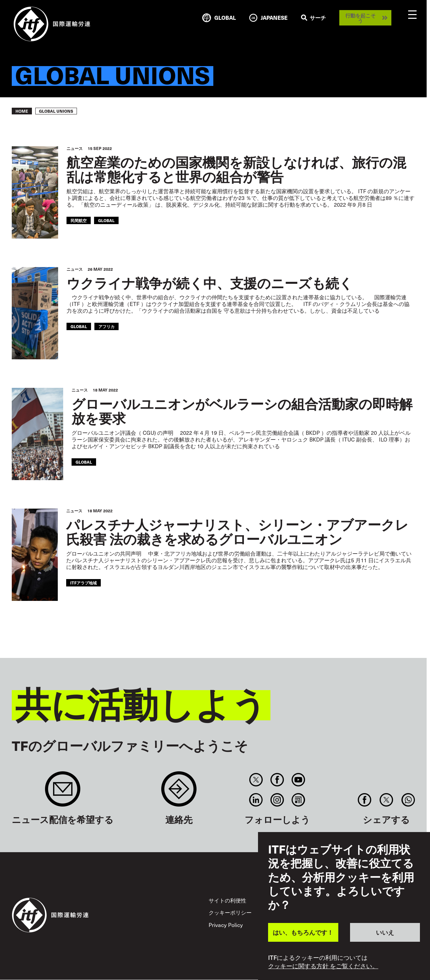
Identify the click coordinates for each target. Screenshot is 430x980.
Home (22, 111)
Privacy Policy (226, 925)
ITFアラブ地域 (83, 583)
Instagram (277, 800)
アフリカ (106, 326)
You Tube (298, 780)
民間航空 (79, 220)
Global (106, 220)
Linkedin (256, 800)
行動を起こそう (360, 18)
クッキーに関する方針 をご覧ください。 (323, 966)
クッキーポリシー (230, 912)
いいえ (385, 932)
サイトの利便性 (227, 900)
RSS (298, 800)
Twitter (256, 780)
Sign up (63, 792)
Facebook (277, 780)
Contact (179, 792)
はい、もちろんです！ (303, 932)
